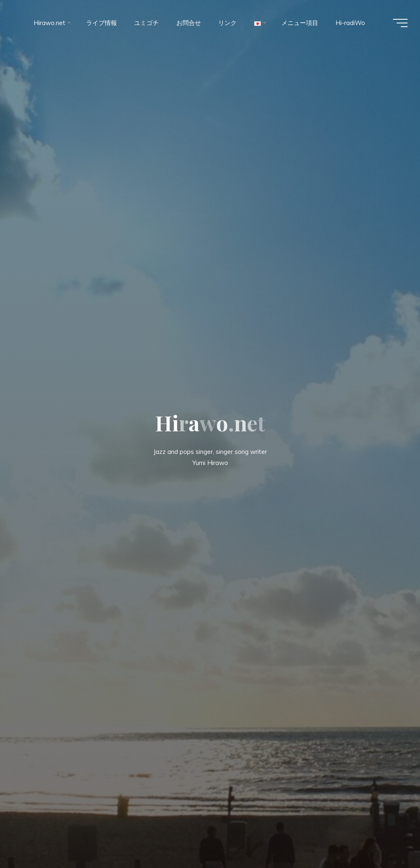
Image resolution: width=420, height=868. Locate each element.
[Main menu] (400, 23)
